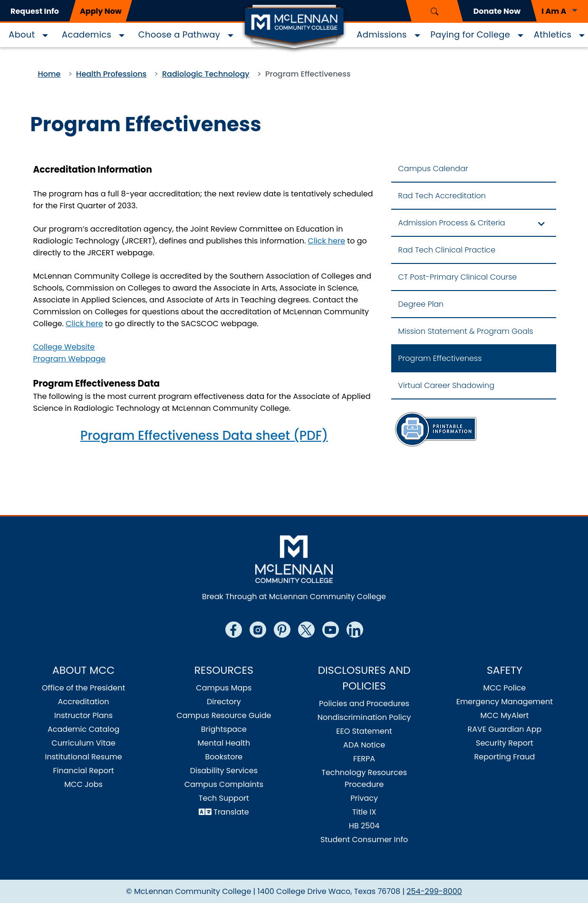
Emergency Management (505, 702)
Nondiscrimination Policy (364, 717)
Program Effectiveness (440, 358)
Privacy (364, 798)
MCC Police (504, 688)
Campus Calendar (433, 169)
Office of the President (83, 688)
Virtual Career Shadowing (446, 385)
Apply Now (101, 11)
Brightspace (224, 729)
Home (49, 74)
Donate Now (497, 11)
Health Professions (111, 74)
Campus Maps (224, 688)
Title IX (364, 812)
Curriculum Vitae (83, 743)
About (22, 34)
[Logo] (294, 28)
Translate (231, 812)
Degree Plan (421, 304)
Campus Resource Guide (224, 715)
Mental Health (224, 743)
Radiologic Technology (206, 74)
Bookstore (224, 757)
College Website (64, 347)
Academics (87, 34)
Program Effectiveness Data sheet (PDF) (204, 436)
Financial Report (83, 771)
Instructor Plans (83, 715)
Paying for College (470, 34)
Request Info (35, 11)
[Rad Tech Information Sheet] (435, 429)
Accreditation (84, 702)
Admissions (381, 34)
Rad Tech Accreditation (442, 196)
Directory (224, 702)
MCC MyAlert (504, 715)
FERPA (364, 759)
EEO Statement (364, 731)
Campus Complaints (224, 784)
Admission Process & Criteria (452, 223)
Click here (327, 241)
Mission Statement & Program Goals (466, 331)
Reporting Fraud (505, 757)
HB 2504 (364, 826)
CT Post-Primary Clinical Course (458, 277)
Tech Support (224, 798)
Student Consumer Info (364, 840)
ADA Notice (364, 745)
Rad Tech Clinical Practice (447, 250)
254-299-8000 (434, 891)
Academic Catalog (83, 729)
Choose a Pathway (179, 34)
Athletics (553, 34)
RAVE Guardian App (504, 729)
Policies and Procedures (364, 704)
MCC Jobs (83, 784)
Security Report (505, 743)
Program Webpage (70, 359)
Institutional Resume (83, 757)
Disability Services (224, 771)
